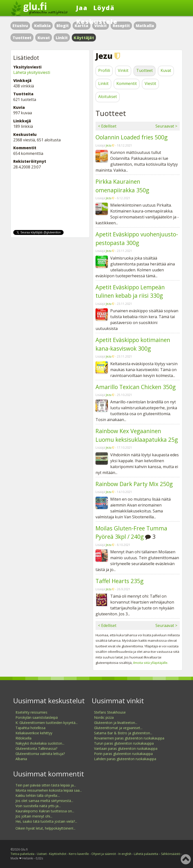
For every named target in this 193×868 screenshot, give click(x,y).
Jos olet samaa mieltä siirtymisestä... (44, 801)
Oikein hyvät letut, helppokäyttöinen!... (45, 828)
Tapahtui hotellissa (30, 728)
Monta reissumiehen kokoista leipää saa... (49, 790)
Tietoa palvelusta (22, 854)
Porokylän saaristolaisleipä (37, 717)
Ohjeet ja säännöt (104, 854)
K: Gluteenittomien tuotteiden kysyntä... (47, 723)
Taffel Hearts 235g (119, 581)
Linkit (62, 38)
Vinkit (123, 70)
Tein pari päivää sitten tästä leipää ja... (46, 785)
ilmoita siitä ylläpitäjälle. (151, 663)
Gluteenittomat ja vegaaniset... (118, 728)
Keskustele (97, 21)
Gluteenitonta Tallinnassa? (36, 748)
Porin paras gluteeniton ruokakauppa (123, 754)
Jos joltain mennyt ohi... (34, 816)
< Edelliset (107, 126)
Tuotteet (22, 38)
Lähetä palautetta (146, 854)
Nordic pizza (104, 717)
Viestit (150, 83)
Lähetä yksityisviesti (32, 72)
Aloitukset (108, 97)
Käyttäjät (84, 38)
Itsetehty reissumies (31, 712)
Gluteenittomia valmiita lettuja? (40, 754)
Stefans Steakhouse (110, 712)
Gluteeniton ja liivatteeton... (116, 723)
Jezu (109, 145)
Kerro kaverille (79, 854)
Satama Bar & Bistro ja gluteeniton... (123, 733)
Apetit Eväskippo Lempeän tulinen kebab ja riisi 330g (130, 291)
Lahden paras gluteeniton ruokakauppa (125, 759)
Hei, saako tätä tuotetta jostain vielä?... (46, 821)
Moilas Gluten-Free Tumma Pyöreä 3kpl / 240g (131, 532)
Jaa (82, 8)
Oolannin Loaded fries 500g (131, 137)
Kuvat (44, 38)
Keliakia (42, 26)
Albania (21, 759)
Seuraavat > (166, 126)
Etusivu (20, 26)
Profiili (104, 70)
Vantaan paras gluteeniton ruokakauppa (126, 748)
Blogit (63, 26)
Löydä (104, 8)
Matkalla (145, 26)
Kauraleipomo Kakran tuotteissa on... (45, 811)
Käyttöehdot (58, 854)
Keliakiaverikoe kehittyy (34, 733)
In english (125, 854)
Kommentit (127, 83)
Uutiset (42, 854)
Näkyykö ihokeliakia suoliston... (40, 743)
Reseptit (121, 26)
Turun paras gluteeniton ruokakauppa (124, 743)
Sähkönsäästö (171, 854)
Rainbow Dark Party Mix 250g (134, 484)
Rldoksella (23, 738)
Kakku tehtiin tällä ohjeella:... (38, 795)
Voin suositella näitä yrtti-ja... (38, 806)
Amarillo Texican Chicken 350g (136, 387)
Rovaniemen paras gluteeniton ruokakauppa (129, 738)
